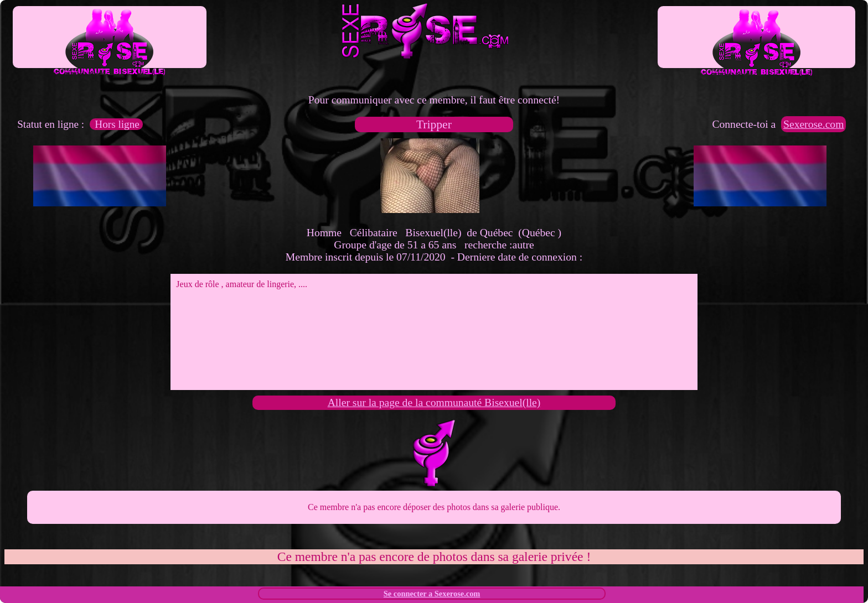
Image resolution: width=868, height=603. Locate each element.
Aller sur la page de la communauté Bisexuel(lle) (434, 402)
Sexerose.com (813, 124)
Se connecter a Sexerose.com (432, 594)
